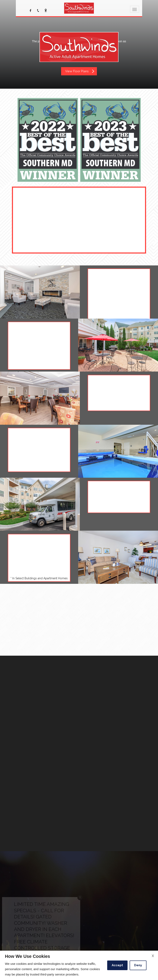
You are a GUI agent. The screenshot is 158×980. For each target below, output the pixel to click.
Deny (138, 965)
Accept (117, 965)
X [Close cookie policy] (153, 956)
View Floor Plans (80, 71)
